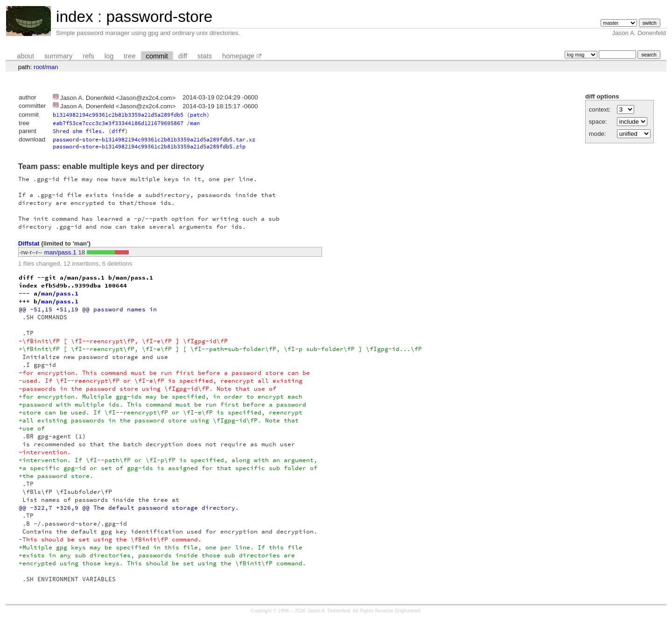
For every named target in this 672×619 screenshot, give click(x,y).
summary (58, 56)
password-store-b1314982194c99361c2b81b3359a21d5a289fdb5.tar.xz (154, 139)
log (109, 56)
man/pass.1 (60, 252)
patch (198, 115)
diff (183, 56)
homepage (238, 56)
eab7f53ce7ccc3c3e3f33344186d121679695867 (118, 123)
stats (205, 56)
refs (88, 56)
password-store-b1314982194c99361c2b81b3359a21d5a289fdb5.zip (149, 146)
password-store (159, 17)
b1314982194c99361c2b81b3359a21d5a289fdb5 (118, 115)
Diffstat (29, 243)
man (52, 67)
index (75, 17)
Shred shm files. (79, 131)
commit (157, 56)
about (25, 56)
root (39, 67)
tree (129, 56)
